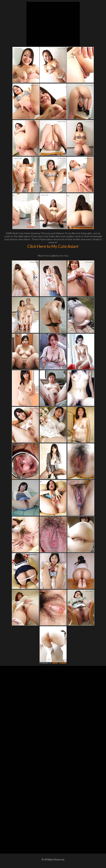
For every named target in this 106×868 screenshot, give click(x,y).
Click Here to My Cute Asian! (53, 246)
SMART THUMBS (59, 663)
